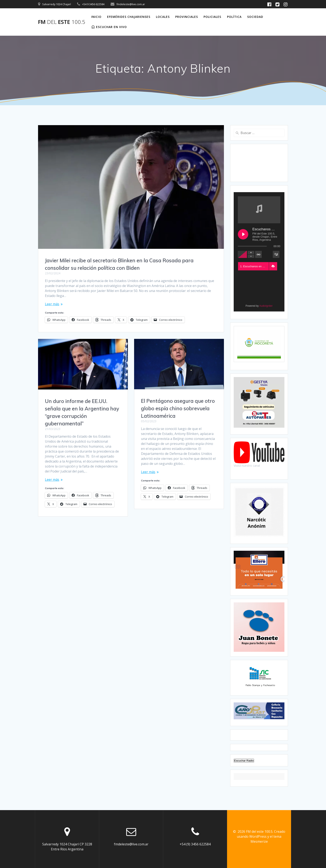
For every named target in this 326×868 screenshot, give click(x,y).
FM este (62, 22)
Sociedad (255, 17)
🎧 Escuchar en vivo (109, 27)
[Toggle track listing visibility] (276, 254)
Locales (163, 17)
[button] (273, 266)
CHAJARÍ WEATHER (259, 163)
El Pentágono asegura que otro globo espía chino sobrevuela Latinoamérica (178, 408)
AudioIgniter (266, 306)
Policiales (212, 17)
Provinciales (187, 17)
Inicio (96, 17)
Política (234, 17)
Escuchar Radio (244, 761)
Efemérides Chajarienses (129, 17)
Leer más (52, 304)
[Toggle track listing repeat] (258, 254)
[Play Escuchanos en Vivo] (243, 234)
